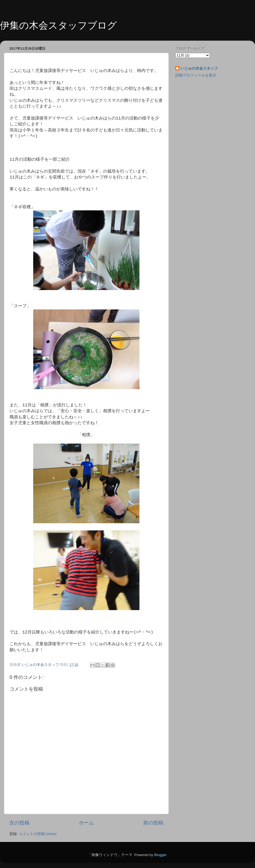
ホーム (86, 823)
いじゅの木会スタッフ (199, 68)
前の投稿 (153, 823)
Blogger (160, 855)
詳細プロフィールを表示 (196, 75)
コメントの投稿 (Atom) (38, 834)
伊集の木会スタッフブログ (58, 25)
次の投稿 (19, 823)
